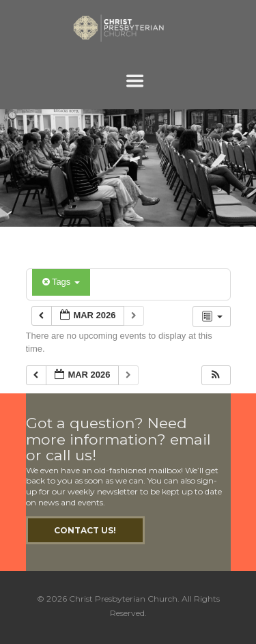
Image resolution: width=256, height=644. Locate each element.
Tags (61, 282)
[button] (216, 375)
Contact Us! (85, 530)
